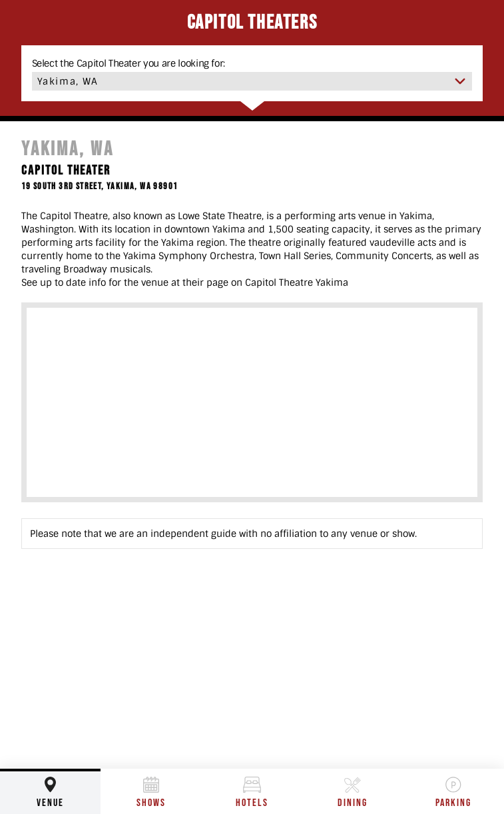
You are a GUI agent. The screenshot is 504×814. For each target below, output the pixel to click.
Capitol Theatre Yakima (297, 282)
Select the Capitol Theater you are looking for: (129, 63)
